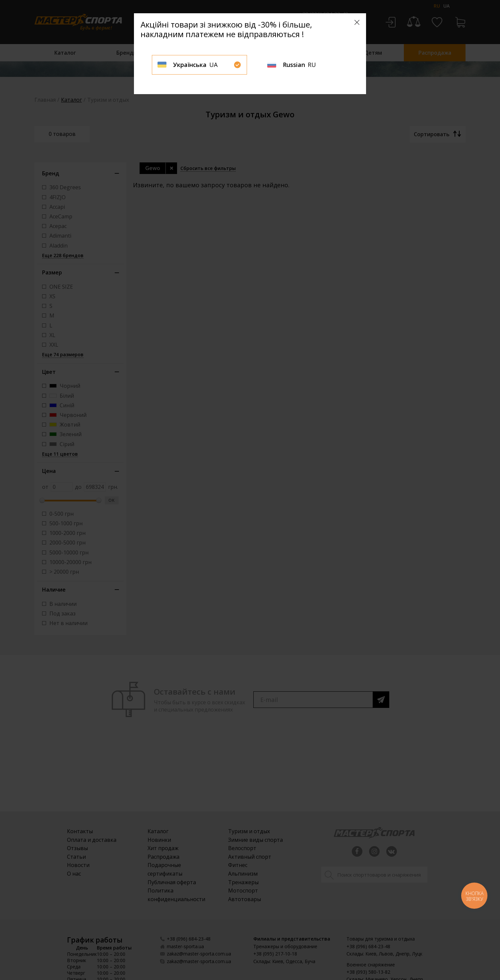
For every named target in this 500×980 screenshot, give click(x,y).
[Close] (357, 22)
